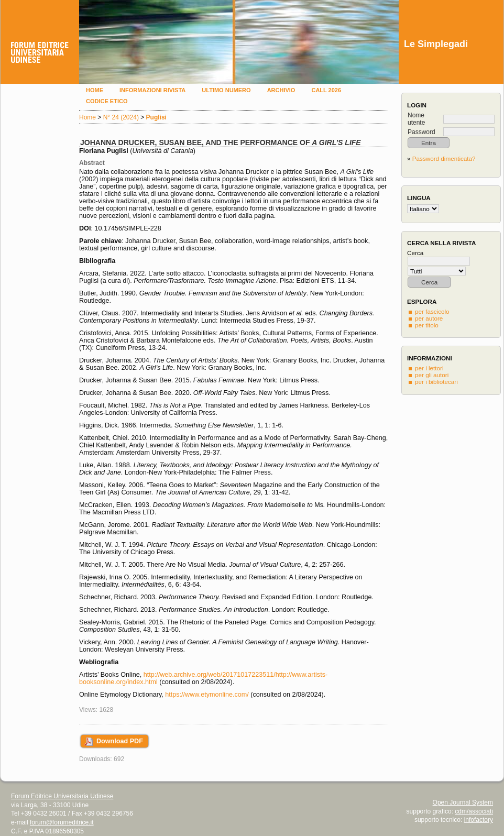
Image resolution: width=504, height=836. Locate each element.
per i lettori (429, 368)
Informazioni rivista (152, 90)
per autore (429, 318)
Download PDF (120, 741)
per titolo (427, 325)
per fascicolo (432, 311)
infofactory (479, 820)
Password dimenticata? (444, 158)
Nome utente (416, 119)
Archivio (281, 90)
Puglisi (156, 117)
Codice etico (107, 101)
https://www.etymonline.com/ (207, 695)
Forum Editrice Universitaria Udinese (62, 796)
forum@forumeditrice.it (62, 822)
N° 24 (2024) (121, 117)
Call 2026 (326, 90)
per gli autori (432, 375)
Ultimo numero (226, 90)
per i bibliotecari (436, 382)
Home (95, 90)
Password (421, 132)
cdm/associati (474, 811)
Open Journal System (463, 802)
